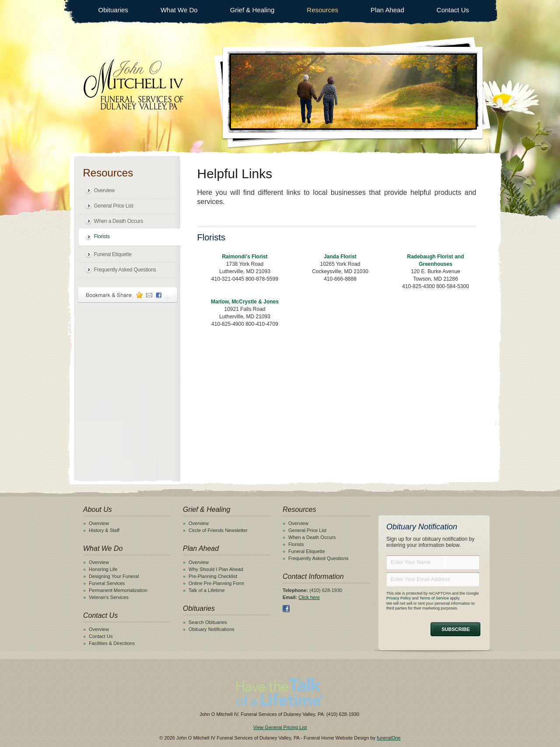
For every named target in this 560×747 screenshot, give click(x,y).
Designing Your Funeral (114, 576)
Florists (102, 236)
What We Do (179, 10)
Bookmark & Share (128, 295)
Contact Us (453, 10)
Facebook (286, 609)
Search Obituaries (208, 622)
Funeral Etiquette (113, 254)
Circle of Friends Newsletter (218, 530)
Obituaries (113, 10)
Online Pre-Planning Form (216, 583)
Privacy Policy (399, 598)
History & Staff (104, 530)
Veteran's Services (109, 597)
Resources (322, 10)
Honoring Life (103, 569)
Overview (105, 190)
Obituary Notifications (212, 629)
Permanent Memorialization (118, 590)
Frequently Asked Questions (125, 270)
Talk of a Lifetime (207, 590)
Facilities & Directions (112, 643)
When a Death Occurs (119, 221)
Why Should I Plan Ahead (216, 569)
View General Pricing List (280, 727)
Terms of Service (434, 598)
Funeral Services (107, 583)
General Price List (114, 206)
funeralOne (388, 738)
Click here (309, 597)
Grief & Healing (252, 10)
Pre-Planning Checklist (213, 576)
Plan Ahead (387, 10)
